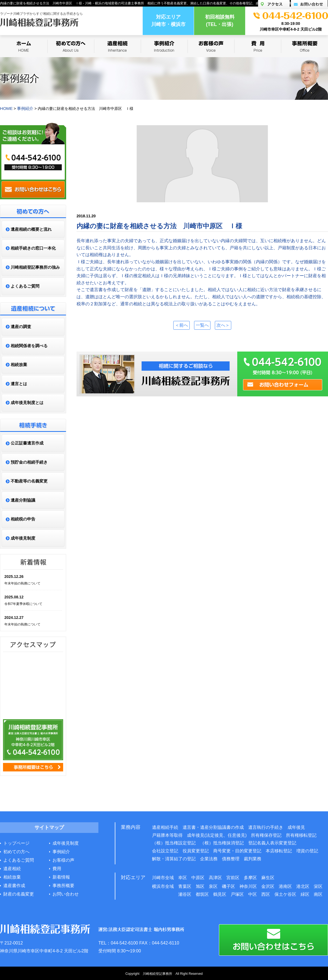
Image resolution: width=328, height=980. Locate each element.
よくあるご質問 (19, 860)
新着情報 (61, 877)
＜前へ (179, 325)
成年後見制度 (66, 843)
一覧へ (202, 325)
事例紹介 (61, 851)
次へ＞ (225, 325)
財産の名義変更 (19, 893)
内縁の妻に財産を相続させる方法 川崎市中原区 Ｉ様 (159, 225)
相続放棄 (12, 877)
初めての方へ (16, 851)
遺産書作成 (14, 885)
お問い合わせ (66, 893)
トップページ (16, 843)
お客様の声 (63, 860)
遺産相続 (12, 868)
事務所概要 (63, 885)
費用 (57, 868)
